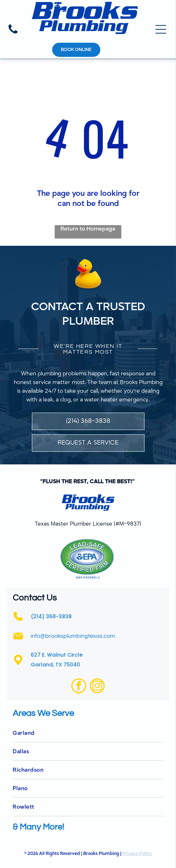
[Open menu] (161, 29)
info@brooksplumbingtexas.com (73, 636)
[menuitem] (88, 733)
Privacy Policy (137, 854)
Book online (76, 50)
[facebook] (79, 687)
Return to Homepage (88, 229)
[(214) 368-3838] (13, 33)
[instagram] (97, 687)
